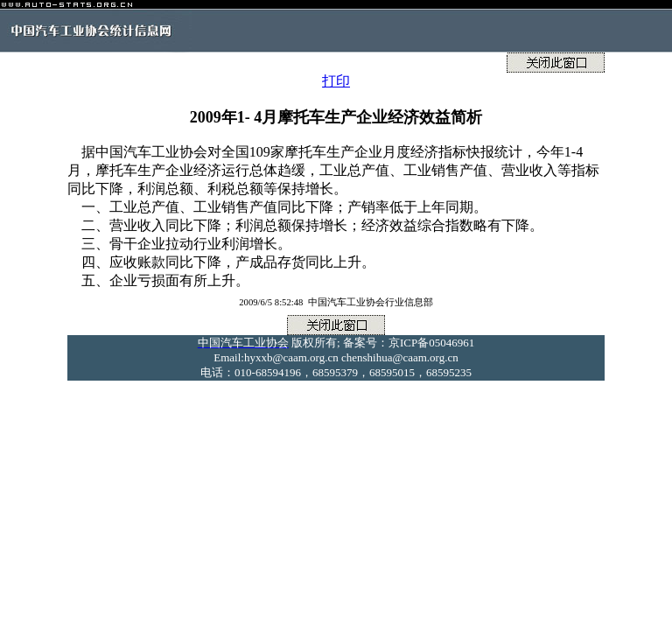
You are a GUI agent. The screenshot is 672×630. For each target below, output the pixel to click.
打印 (336, 81)
